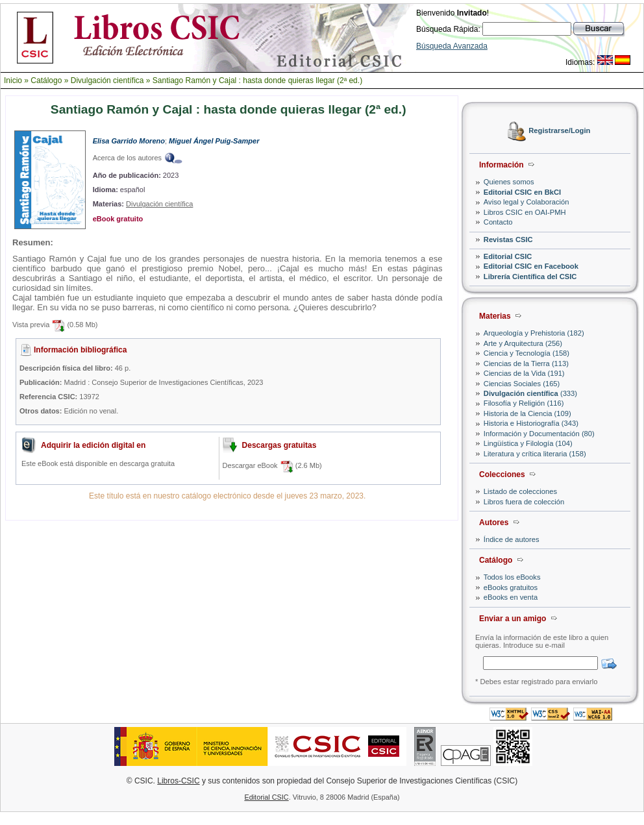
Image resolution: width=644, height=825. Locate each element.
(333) (530, 393)
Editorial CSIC (508, 256)
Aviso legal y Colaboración (526, 202)
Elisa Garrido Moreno (129, 141)
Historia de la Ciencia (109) (527, 413)
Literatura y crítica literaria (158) (535, 454)
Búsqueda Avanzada (452, 46)
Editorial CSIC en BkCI (522, 192)
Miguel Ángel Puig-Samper (214, 141)
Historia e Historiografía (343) (531, 423)
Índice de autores (512, 539)
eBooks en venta (511, 597)
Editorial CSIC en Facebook (531, 266)
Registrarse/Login (559, 131)
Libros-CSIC (178, 781)
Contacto (498, 222)
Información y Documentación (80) (539, 434)
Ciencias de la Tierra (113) (526, 363)
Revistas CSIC (508, 240)
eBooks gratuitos (511, 587)
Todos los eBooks (512, 577)
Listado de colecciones (520, 491)
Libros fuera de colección (524, 502)
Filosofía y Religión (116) (524, 403)
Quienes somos (509, 182)
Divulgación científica (107, 80)
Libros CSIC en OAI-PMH (525, 212)
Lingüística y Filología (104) (528, 443)
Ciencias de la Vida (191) (524, 373)
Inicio (13, 80)
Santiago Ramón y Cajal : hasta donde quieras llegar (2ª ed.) (257, 80)
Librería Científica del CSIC (530, 277)
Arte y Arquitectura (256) (523, 343)
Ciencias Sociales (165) (522, 384)
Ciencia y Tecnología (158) (526, 353)
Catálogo (46, 80)
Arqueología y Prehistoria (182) (534, 333)
